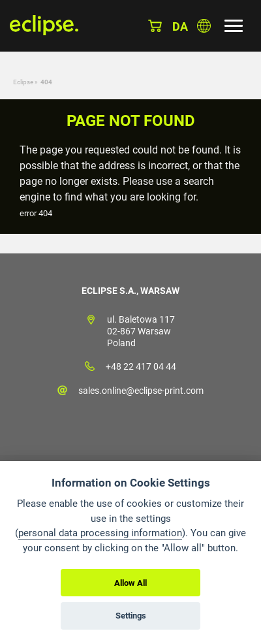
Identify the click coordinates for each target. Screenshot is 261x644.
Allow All (130, 583)
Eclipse (23, 82)
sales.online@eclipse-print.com (141, 391)
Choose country (204, 26)
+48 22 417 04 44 (141, 366)
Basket (155, 26)
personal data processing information (100, 533)
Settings (131, 616)
